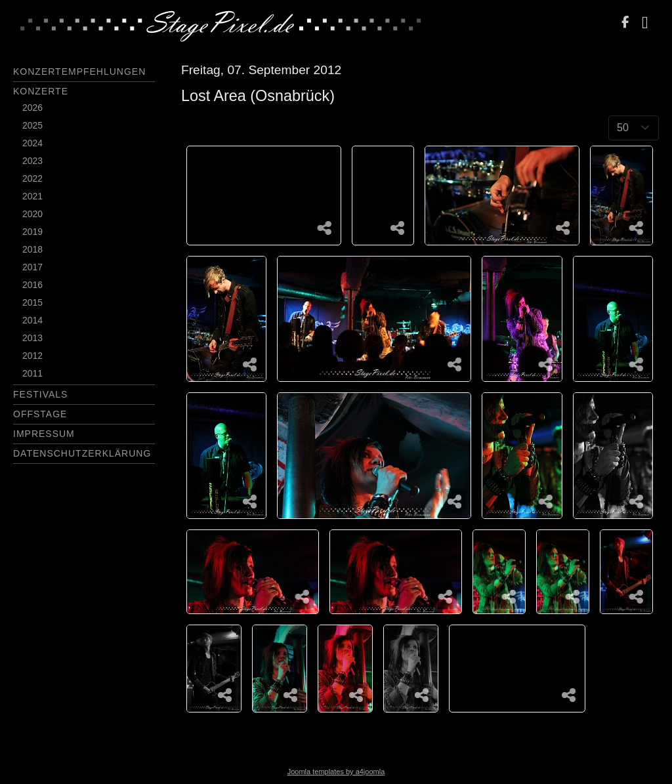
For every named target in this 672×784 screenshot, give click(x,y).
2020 (32, 214)
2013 (32, 338)
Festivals (40, 394)
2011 (32, 373)
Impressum (44, 434)
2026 (32, 108)
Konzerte (41, 91)
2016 (32, 285)
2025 (32, 125)
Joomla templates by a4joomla (336, 772)
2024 (32, 143)
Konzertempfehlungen (79, 72)
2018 (32, 249)
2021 (32, 196)
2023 (32, 161)
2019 (32, 232)
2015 (32, 302)
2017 (32, 267)
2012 (32, 356)
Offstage (40, 414)
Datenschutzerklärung (82, 453)
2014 (32, 320)
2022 (32, 178)
